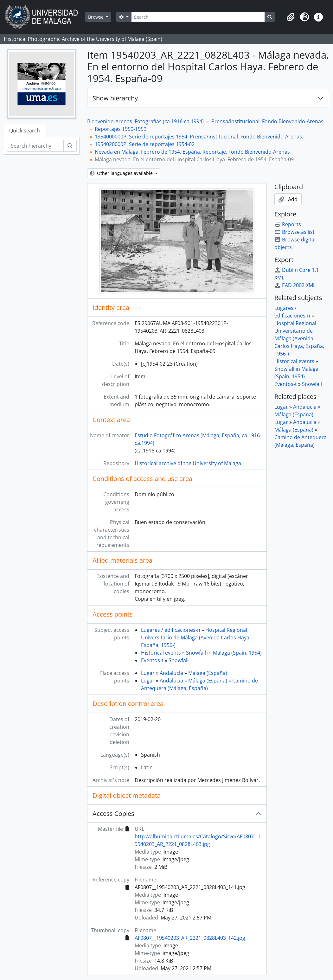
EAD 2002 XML (295, 285)
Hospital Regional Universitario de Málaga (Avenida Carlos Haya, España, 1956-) (196, 637)
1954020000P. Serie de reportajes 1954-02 (145, 144)
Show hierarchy (115, 98)
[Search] (198, 17)
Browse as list (295, 232)
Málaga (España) (208, 673)
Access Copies (113, 813)
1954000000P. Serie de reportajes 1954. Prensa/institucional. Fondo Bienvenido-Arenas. (199, 137)
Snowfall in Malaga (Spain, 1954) (224, 653)
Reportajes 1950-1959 (121, 129)
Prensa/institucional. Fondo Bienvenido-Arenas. (268, 121)
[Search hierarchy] (35, 146)
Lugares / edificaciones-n (171, 630)
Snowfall (179, 660)
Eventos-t (152, 660)
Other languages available (122, 173)
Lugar (148, 673)
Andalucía (171, 673)
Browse (96, 17)
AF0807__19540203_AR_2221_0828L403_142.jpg (190, 938)
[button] (291, 17)
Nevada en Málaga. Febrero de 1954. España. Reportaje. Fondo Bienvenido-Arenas (192, 152)
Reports (288, 224)
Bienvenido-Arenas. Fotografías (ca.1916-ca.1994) (145, 121)
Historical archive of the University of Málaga (188, 463)
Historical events (161, 653)
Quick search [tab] (25, 131)
